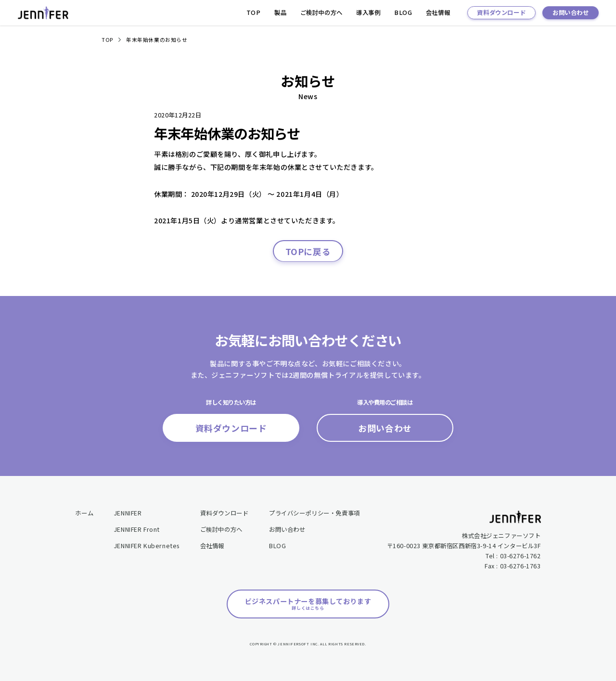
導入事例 (368, 13)
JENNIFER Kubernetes (147, 546)
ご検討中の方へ (321, 13)
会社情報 (438, 13)
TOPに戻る (308, 251)
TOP (254, 13)
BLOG (403, 13)
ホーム (84, 513)
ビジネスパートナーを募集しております (308, 604)
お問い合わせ (571, 13)
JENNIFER (128, 513)
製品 (280, 13)
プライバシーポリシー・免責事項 (314, 513)
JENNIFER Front (137, 529)
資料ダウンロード (501, 13)
